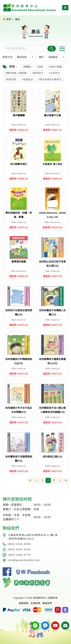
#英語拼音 (11, 79)
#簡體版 (27, 67)
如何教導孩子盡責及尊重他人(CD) (52, 361)
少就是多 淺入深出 (52, 164)
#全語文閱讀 (55, 67)
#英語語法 (27, 79)
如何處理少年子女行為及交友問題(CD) (19, 410)
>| (66, 480)
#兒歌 (40, 67)
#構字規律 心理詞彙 (16, 73)
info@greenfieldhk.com (24, 560)
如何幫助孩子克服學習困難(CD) (19, 459)
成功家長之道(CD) (52, 457)
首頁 (7, 19)
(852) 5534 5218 (19, 549)
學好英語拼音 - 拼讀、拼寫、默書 (19, 215)
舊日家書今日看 (52, 115)
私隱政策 (35, 603)
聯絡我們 (47, 603)
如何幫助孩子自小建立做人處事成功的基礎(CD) (52, 410)
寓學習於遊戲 (19, 262)
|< (30, 480)
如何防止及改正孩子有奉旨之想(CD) (52, 264)
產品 (17, 19)
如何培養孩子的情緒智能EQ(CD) (19, 361)
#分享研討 (54, 73)
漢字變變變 (19, 115)
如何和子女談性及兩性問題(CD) (19, 312)
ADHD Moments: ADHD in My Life (52, 215)
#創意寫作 (38, 73)
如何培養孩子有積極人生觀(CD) (52, 312)
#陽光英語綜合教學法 (50, 79)
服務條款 (24, 603)
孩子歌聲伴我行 (19, 164)
